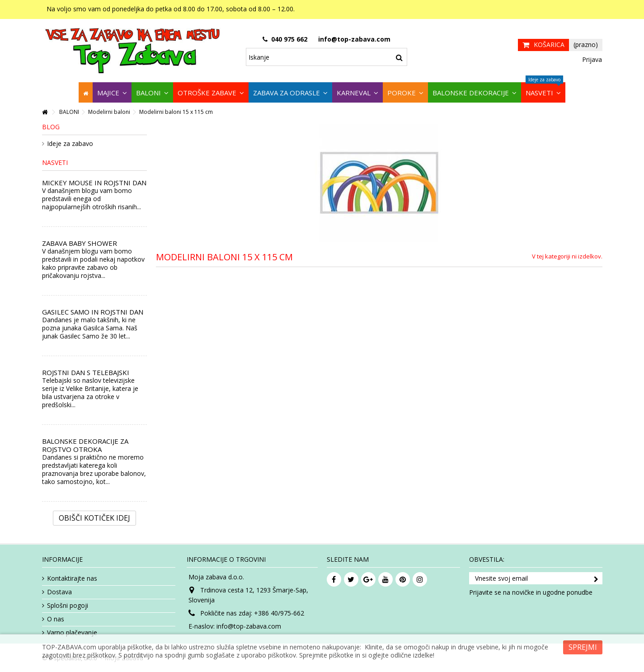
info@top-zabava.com (249, 626)
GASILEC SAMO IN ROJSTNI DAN (93, 312)
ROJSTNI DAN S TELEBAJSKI (86, 372)
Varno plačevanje (72, 633)
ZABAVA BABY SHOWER (80, 243)
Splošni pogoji (68, 606)
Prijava (591, 59)
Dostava (59, 592)
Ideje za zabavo (70, 144)
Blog (51, 127)
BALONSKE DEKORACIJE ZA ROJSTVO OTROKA (85, 445)
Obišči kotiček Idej (94, 518)
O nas (56, 619)
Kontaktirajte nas (72, 578)
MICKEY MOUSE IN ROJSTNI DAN (94, 183)
